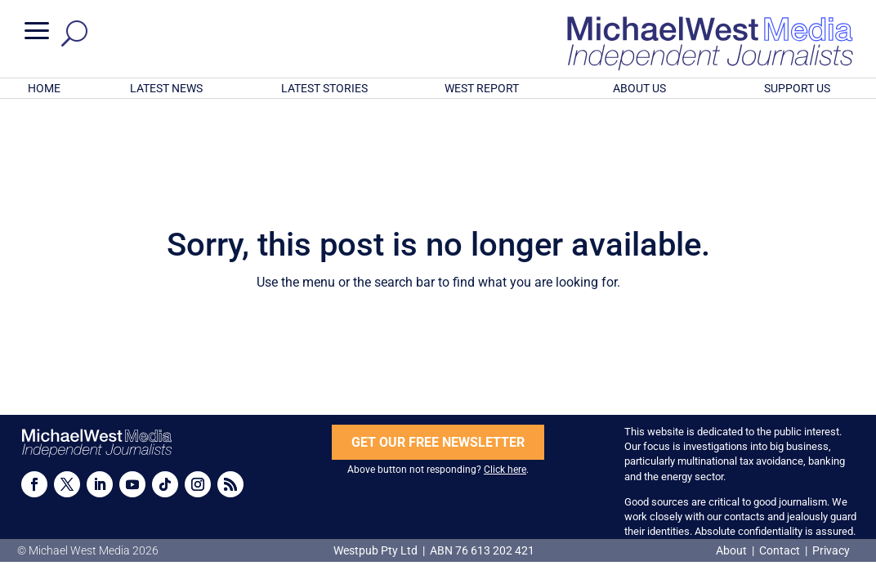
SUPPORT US (797, 88)
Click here (505, 470)
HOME (44, 88)
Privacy (831, 550)
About (733, 550)
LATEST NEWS (166, 88)
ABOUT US (639, 88)
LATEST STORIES (324, 88)
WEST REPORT (482, 88)
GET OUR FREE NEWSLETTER (438, 442)
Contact (780, 550)
